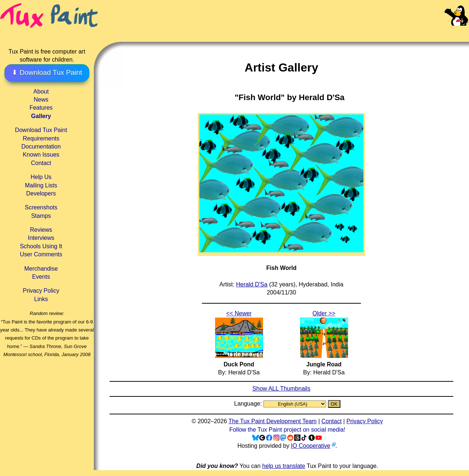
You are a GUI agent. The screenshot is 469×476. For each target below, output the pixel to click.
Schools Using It (41, 246)
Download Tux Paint (41, 130)
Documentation (41, 147)
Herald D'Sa (252, 284)
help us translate (283, 466)
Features (41, 108)
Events (41, 277)
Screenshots (41, 207)
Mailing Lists (41, 185)
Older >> (324, 313)
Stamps (41, 216)
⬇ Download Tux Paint (47, 72)
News (41, 100)
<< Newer (239, 313)
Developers (41, 193)
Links (41, 299)
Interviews (41, 238)
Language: (249, 404)
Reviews (41, 230)
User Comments (41, 254)
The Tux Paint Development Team (272, 421)
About (41, 91)
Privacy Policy (41, 291)
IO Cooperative (311, 446)
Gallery (41, 116)
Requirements (41, 138)
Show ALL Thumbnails (281, 389)
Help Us (41, 177)
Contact (41, 163)
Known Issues (41, 155)
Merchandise (41, 269)
